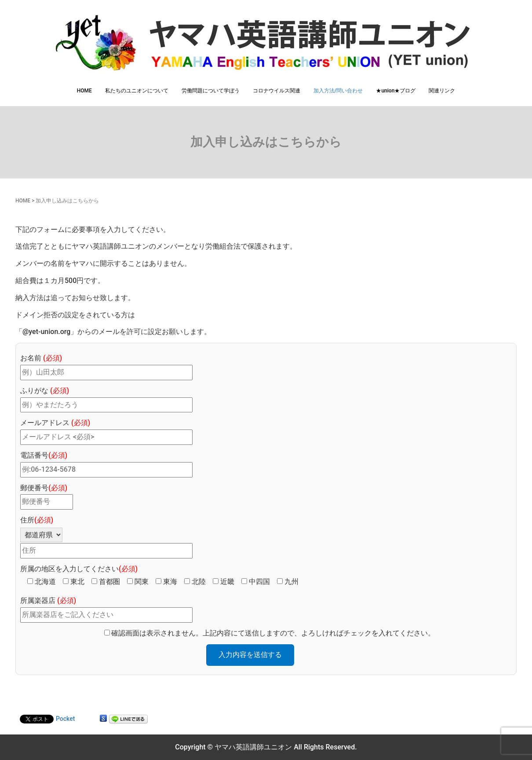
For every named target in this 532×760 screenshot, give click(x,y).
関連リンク (442, 91)
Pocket (65, 719)
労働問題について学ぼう (211, 91)
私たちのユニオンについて (137, 91)
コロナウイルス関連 (277, 91)
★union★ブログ (396, 91)
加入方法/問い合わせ (338, 91)
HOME (84, 91)
